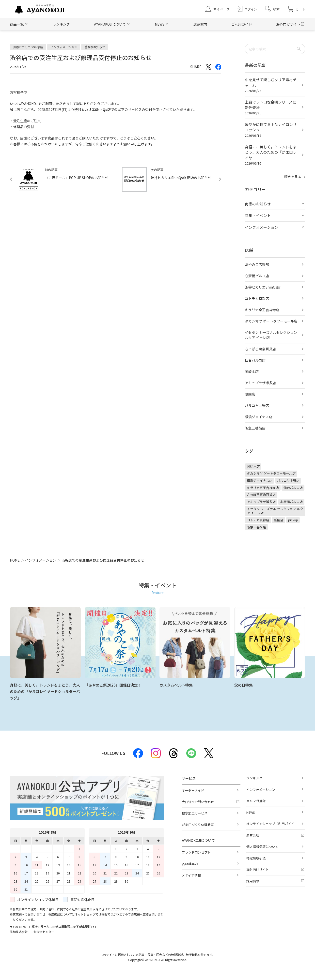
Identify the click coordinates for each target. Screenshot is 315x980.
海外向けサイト (288, 24)
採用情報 (253, 881)
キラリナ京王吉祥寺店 (262, 310)
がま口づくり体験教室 (198, 825)
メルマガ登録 (256, 801)
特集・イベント (258, 215)
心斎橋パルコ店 (257, 276)
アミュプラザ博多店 (260, 383)
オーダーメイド (193, 790)
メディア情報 (191, 875)
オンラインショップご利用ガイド (270, 824)
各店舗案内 (190, 864)
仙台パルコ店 (255, 360)
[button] (272, 9)
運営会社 (253, 835)
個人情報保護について (262, 847)
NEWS (251, 812)
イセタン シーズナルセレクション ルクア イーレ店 (271, 335)
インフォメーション (261, 227)
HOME (15, 560)
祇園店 (250, 394)
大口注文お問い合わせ (198, 802)
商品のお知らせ (258, 204)
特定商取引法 (256, 858)
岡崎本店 (252, 371)
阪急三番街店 (255, 428)
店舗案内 (200, 24)
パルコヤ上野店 (257, 405)
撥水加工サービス (195, 813)
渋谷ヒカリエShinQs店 (263, 287)
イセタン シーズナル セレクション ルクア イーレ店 (275, 511)
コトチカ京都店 (257, 298)
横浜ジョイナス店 (259, 417)
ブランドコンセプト (196, 852)
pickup (293, 520)
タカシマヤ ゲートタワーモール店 (271, 321)
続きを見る (295, 177)
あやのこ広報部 (257, 264)
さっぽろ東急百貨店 (260, 349)
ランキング (61, 24)
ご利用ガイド (242, 24)
